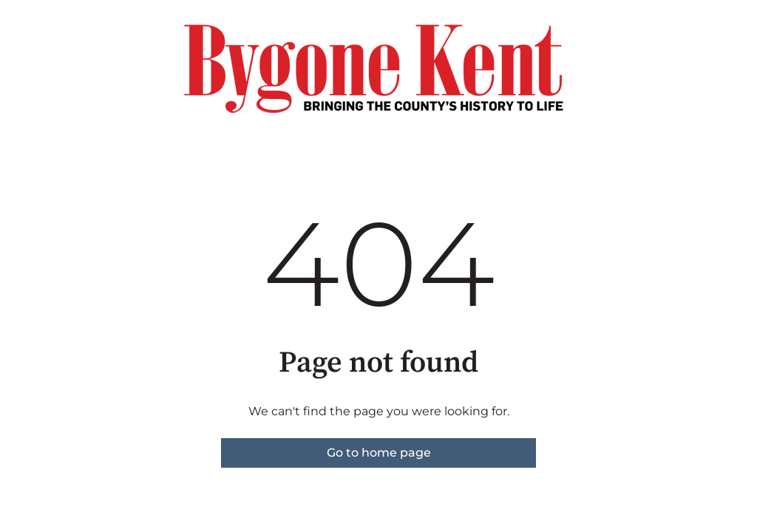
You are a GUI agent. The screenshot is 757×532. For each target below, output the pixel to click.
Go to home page (379, 453)
